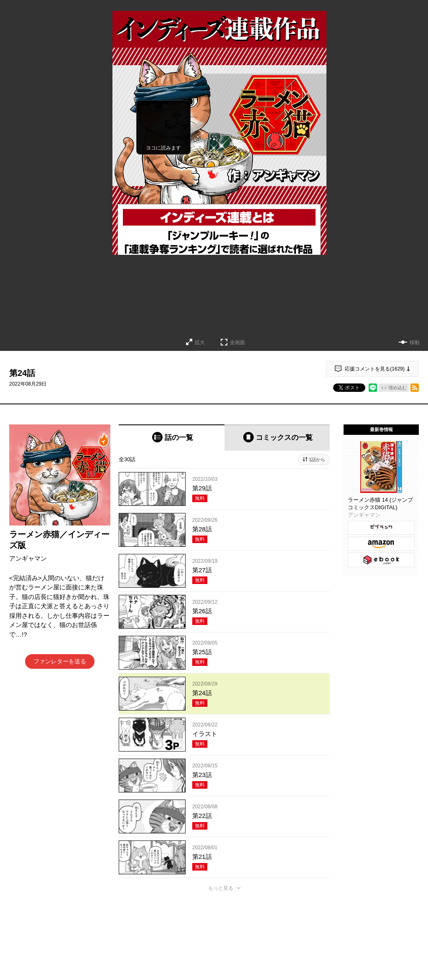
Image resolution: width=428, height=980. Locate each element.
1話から (317, 460)
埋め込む (397, 388)
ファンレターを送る (60, 661)
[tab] (172, 438)
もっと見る (221, 888)
